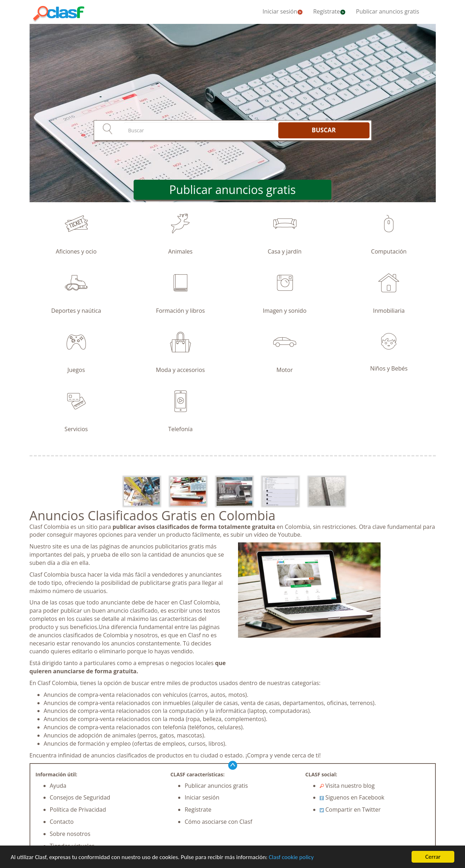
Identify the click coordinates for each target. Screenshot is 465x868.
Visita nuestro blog (347, 786)
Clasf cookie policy (291, 857)
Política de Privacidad (78, 810)
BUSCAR (324, 130)
